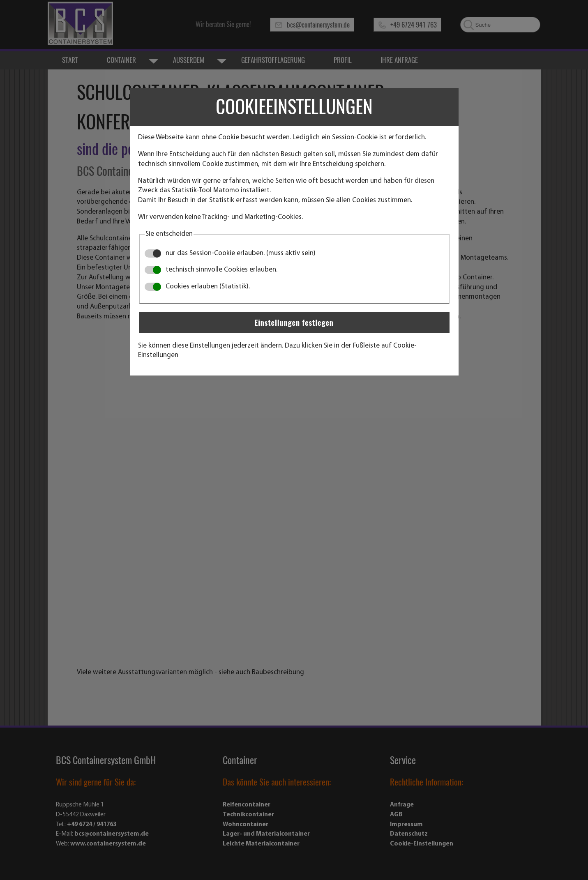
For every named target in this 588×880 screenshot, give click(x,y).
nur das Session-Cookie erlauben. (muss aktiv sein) (230, 253)
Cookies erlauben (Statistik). (197, 287)
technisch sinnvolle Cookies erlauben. (211, 270)
